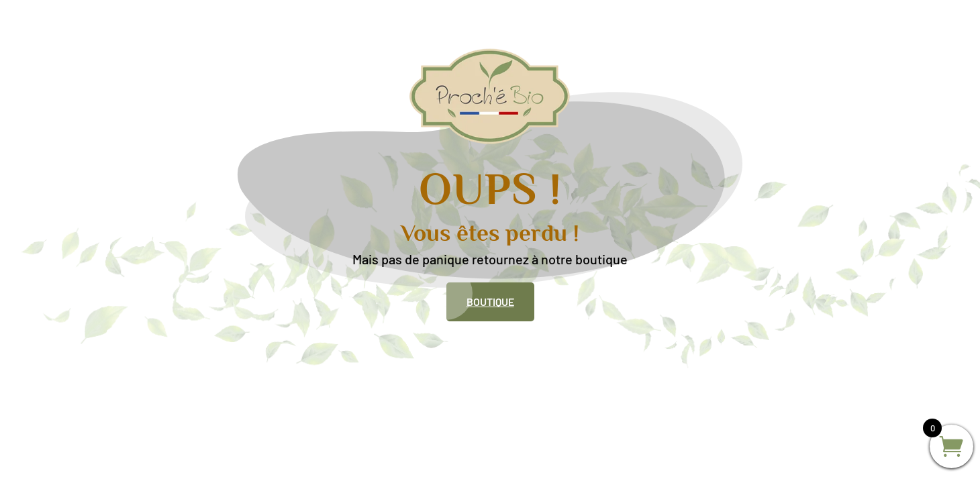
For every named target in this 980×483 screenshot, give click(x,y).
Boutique (490, 302)
